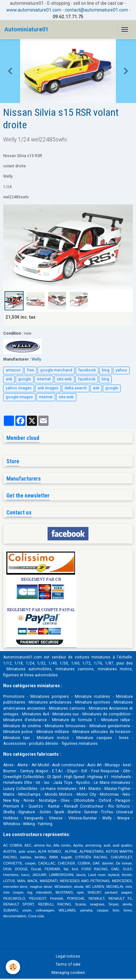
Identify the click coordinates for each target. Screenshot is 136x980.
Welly (36, 359)
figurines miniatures (79, 744)
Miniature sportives (93, 702)
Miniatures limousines (65, 726)
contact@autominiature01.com (96, 10)
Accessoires (15, 744)
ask (9, 379)
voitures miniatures (93, 657)
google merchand (56, 370)
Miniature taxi (16, 738)
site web (64, 379)
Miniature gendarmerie (110, 726)
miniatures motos (115, 669)
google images (19, 397)
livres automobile (40, 675)
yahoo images (19, 388)
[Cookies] (13, 967)
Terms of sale (68, 964)
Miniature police (18, 732)
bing (106, 370)
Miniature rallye (116, 720)
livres (124, 738)
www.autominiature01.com (34, 10)
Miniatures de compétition (106, 714)
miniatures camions (75, 669)
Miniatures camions (67, 708)
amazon (13, 370)
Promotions (14, 697)
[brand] (26, 29)
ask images (48, 388)
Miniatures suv (66, 714)
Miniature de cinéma (22, 726)
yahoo (121, 370)
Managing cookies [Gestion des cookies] (68, 973)
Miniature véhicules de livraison (102, 732)
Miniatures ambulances (50, 702)
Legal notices (68, 956)
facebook (87, 370)
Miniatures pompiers (50, 697)
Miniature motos (53, 738)
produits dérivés (44, 744)
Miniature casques (94, 738)
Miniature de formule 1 (74, 720)
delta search (76, 388)
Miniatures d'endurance (25, 720)
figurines (11, 675)
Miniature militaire (53, 732)
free (30, 370)
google (25, 379)
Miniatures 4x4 (35, 714)
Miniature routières (92, 697)
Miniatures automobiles (29, 669)
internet (44, 379)
